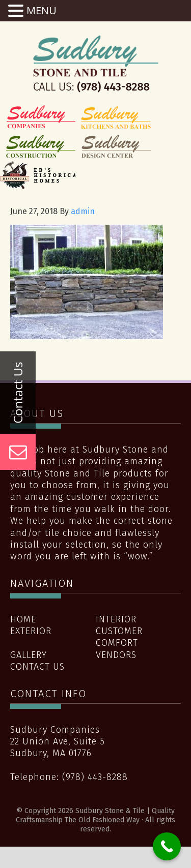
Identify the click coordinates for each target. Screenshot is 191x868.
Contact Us (37, 667)
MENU (42, 10)
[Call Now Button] (167, 846)
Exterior (31, 631)
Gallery (29, 655)
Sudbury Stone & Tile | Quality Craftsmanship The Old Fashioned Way (96, 64)
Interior (116, 619)
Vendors (116, 655)
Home (23, 619)
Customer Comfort (119, 637)
